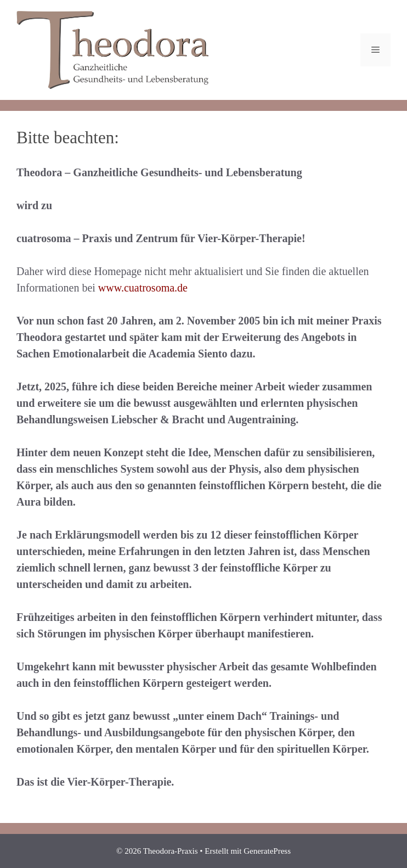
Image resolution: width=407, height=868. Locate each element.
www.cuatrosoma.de (143, 288)
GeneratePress (267, 851)
